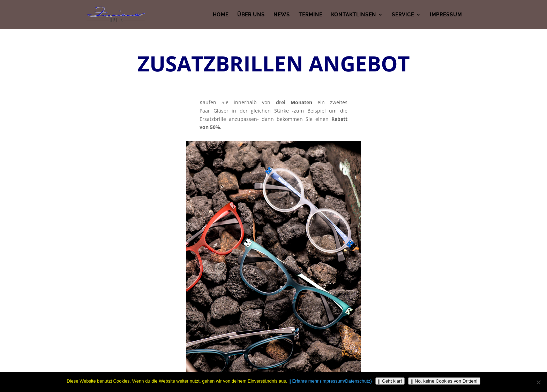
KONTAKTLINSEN (354, 14)
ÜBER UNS (251, 14)
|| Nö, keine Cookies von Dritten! (444, 381)
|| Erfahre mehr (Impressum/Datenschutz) (330, 381)
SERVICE (403, 14)
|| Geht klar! (390, 381)
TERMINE (310, 14)
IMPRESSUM (446, 14)
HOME (221, 14)
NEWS (282, 14)
